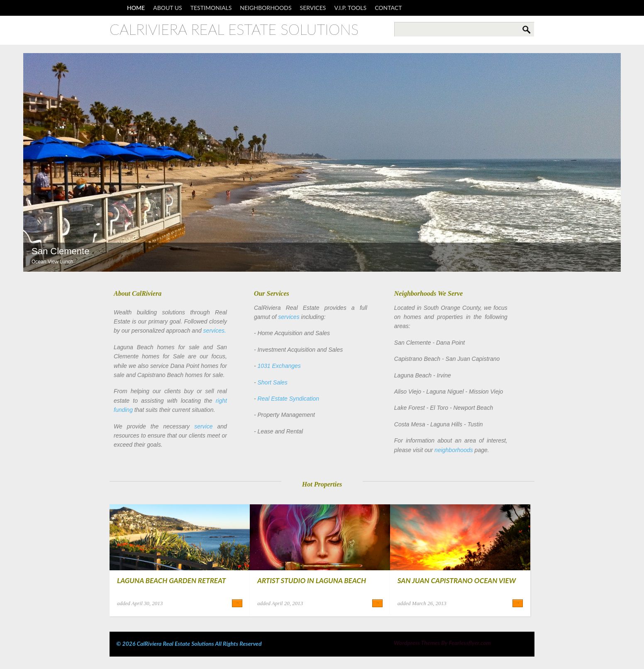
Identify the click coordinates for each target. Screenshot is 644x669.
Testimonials (211, 8)
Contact (388, 8)
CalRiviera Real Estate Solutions (234, 29)
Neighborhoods (266, 8)
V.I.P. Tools (350, 8)
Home (136, 8)
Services (313, 8)
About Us (168, 8)
